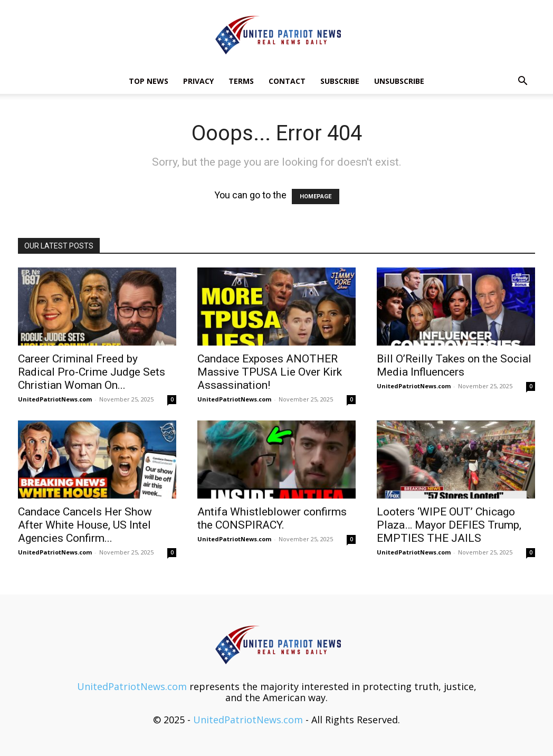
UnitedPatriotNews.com (55, 399)
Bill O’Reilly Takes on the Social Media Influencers (454, 365)
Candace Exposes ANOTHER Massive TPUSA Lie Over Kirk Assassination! (270, 372)
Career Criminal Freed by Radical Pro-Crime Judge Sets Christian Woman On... (92, 372)
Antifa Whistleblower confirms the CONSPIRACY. (272, 518)
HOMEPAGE (316, 197)
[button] (522, 81)
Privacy (198, 81)
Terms (241, 81)
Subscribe (340, 81)
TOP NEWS (149, 81)
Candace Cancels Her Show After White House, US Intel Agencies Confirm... (85, 525)
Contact (287, 81)
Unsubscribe (399, 81)
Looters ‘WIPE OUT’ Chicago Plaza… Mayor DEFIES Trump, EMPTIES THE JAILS (449, 525)
